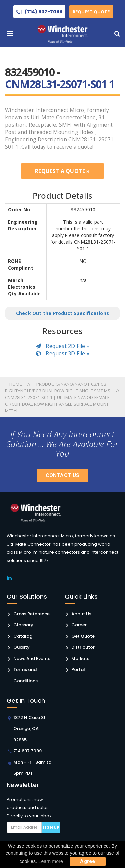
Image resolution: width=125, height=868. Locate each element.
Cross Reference (31, 614)
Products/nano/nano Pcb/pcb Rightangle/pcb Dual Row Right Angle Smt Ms (58, 387)
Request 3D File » (62, 353)
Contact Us (63, 475)
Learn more (51, 861)
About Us (81, 614)
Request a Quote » (62, 171)
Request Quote (91, 12)
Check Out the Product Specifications (62, 313)
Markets (80, 658)
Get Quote (83, 636)
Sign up (51, 827)
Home (16, 384)
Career (79, 625)
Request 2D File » (62, 346)
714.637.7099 (27, 751)
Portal (78, 669)
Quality (21, 647)
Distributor (83, 647)
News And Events (32, 658)
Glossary (23, 625)
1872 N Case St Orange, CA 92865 (29, 729)
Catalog (23, 636)
